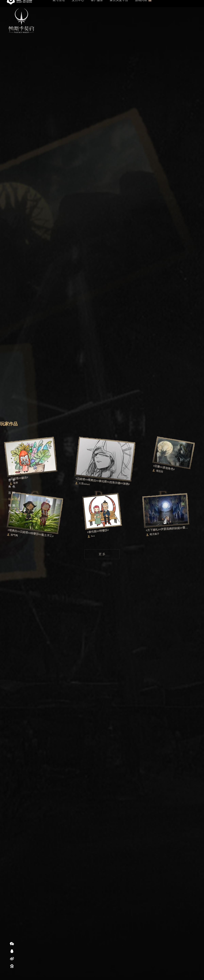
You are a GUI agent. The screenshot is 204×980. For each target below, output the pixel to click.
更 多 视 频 (100, 207)
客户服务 (97, 7)
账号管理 (59, 7)
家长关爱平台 (119, 7)
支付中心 (78, 7)
